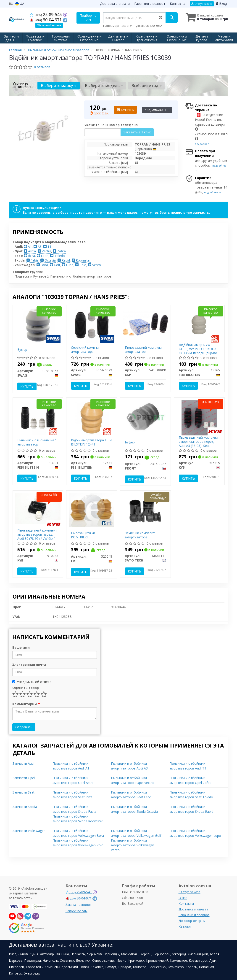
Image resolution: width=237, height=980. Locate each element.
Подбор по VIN (88, 18)
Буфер (22, 350)
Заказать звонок (79, 905)
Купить (125, 110)
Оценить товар (26, 688)
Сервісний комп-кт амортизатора (85, 350)
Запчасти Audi (23, 763)
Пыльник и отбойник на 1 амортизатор (37, 442)
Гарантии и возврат (194, 915)
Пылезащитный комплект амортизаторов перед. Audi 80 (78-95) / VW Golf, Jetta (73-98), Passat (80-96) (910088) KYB (37, 539)
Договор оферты (192, 921)
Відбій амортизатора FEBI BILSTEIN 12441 (91, 442)
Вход (221, 4)
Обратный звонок (49, 25)
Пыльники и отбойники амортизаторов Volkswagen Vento (133, 845)
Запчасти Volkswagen (29, 831)
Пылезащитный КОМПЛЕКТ (83, 535)
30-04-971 (46, 20)
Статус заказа (202, 4)
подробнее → (204, 144)
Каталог (185, 926)
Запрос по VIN (76, 911)
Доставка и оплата (115, 4)
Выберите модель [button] (104, 85)
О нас (183, 898)
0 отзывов (42, 67)
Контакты (178, 4)
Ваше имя (21, 647)
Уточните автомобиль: (23, 85)
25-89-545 (46, 14)
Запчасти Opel (24, 778)
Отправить (24, 727)
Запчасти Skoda (25, 807)
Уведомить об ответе (32, 682)
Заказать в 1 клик (137, 132)
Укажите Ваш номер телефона (111, 125)
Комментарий (26, 704)
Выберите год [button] (147, 85)
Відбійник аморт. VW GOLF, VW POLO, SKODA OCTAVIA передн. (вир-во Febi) (198, 351)
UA (20, 4)
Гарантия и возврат (150, 4)
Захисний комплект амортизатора (140, 535)
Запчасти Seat (24, 792)
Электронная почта (29, 665)
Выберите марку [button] (59, 85)
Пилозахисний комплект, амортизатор (144, 350)
